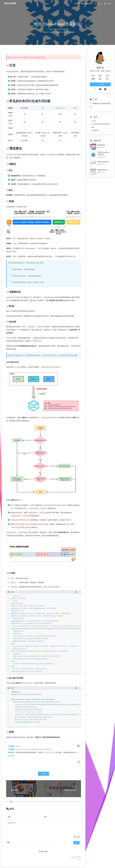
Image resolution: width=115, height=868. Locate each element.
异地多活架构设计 (103, 162)
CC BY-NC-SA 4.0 (49, 752)
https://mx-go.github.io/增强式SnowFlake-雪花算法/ (34, 749)
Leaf (43, 108)
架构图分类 (101, 145)
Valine (80, 857)
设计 (67, 29)
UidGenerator (60, 108)
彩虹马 (18, 746)
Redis (75, 108)
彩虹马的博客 (10, 3)
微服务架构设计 (103, 170)
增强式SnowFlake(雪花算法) (103, 153)
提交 (77, 843)
